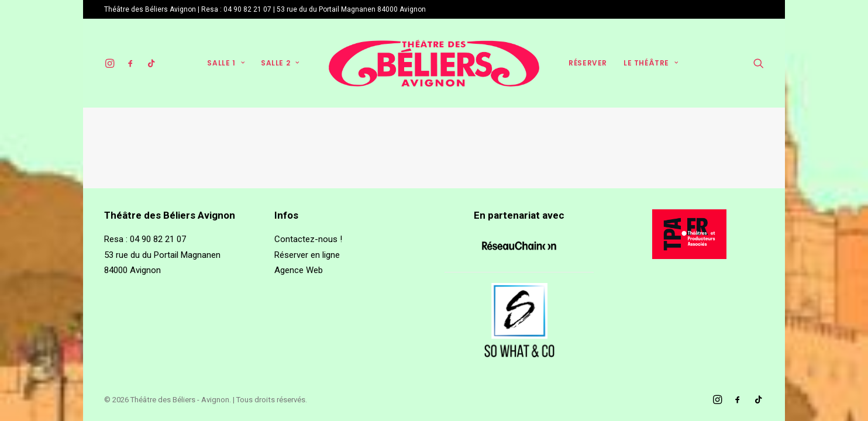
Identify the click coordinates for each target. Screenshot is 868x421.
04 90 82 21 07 (247, 9)
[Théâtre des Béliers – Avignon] (434, 63)
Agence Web (299, 270)
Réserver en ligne (307, 255)
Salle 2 (280, 63)
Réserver (588, 63)
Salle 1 (226, 63)
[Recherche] (759, 63)
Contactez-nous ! (308, 239)
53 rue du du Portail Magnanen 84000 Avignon (351, 9)
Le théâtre (651, 63)
